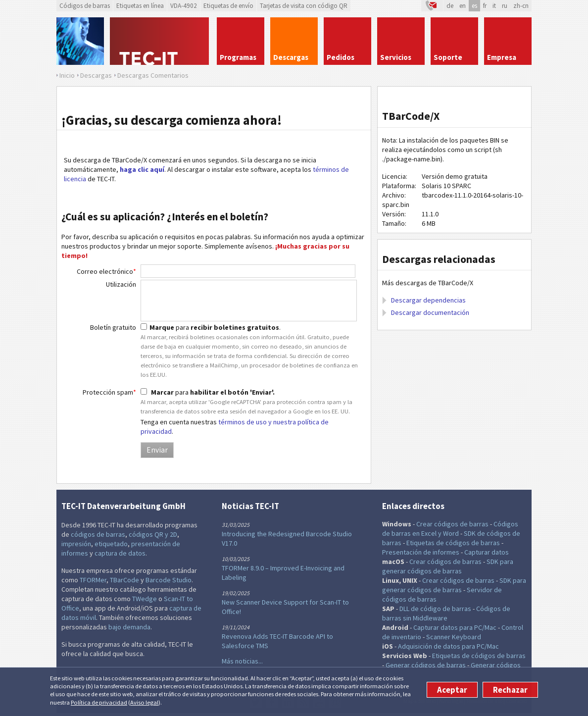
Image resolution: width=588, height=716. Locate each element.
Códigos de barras (85, 6)
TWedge (145, 599)
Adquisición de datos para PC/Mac (448, 646)
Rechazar (510, 690)
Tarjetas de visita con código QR (304, 6)
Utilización (121, 284)
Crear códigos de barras (452, 524)
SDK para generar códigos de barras (448, 566)
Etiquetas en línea (140, 6)
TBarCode (124, 580)
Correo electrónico (106, 271)
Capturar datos (487, 552)
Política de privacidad (99, 702)
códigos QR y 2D (153, 534)
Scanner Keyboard (454, 637)
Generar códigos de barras (426, 665)
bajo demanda (129, 627)
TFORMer (93, 580)
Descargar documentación (430, 312)
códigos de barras (98, 534)
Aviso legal (144, 702)
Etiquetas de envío (228, 6)
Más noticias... (242, 661)
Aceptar (452, 690)
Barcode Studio (169, 580)
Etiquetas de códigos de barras (453, 543)
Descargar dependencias (428, 300)
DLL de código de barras (435, 609)
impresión (76, 544)
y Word (448, 533)
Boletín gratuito (113, 327)
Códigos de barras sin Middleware (446, 613)
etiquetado (111, 544)
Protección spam (109, 392)
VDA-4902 (184, 6)
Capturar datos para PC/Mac (455, 627)
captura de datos (120, 553)
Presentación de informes (421, 552)
